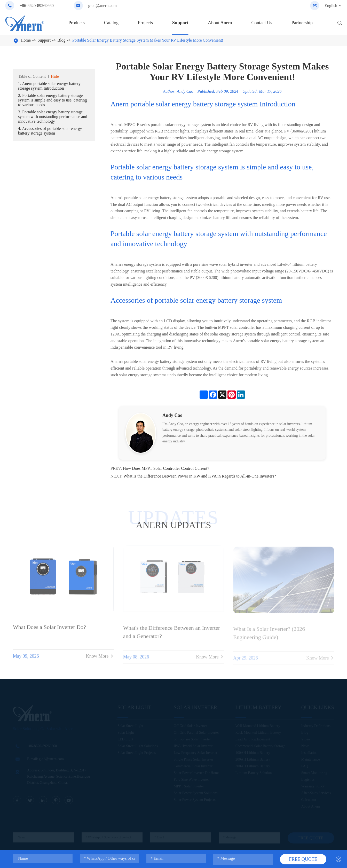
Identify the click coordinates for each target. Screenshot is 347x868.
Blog (62, 40)
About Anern (220, 23)
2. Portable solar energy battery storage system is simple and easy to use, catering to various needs (53, 100)
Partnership (302, 23)
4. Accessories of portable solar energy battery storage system (50, 131)
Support (180, 23)
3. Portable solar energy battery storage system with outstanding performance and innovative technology (53, 117)
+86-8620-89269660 (37, 6)
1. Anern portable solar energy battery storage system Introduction (49, 86)
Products (77, 23)
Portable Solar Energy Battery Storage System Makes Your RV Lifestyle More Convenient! (148, 40)
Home (26, 40)
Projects (145, 23)
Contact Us (262, 23)
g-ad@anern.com (102, 6)
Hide (55, 76)
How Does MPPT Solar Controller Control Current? (166, 468)
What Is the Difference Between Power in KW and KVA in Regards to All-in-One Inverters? (200, 476)
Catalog (111, 23)
